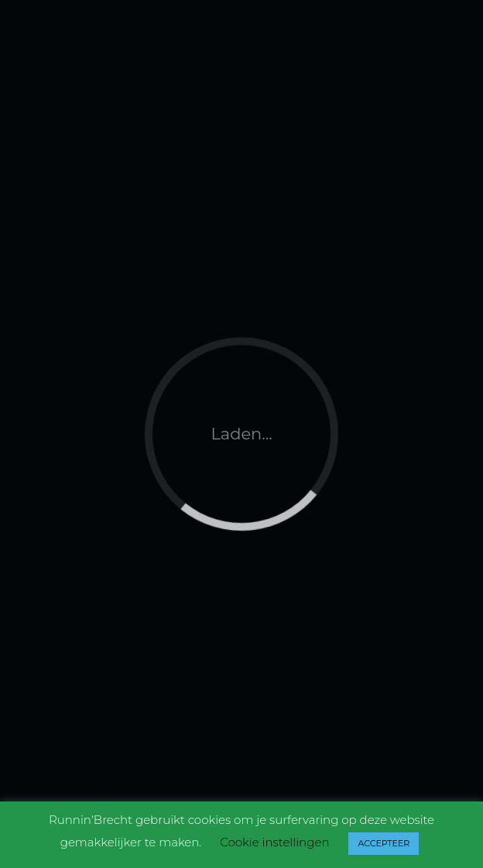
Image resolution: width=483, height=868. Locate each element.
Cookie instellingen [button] (274, 842)
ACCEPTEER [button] (384, 843)
